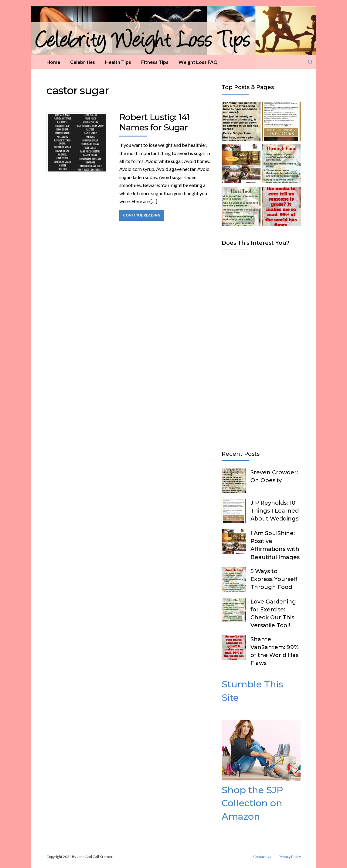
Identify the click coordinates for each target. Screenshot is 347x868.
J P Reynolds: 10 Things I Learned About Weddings (275, 511)
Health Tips (118, 62)
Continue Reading (142, 215)
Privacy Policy (290, 857)
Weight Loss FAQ (198, 62)
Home (53, 62)
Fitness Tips (155, 62)
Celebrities (83, 62)
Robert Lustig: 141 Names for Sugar (155, 122)
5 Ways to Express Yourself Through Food (274, 579)
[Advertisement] (261, 349)
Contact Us (262, 857)
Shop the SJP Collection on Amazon (252, 803)
